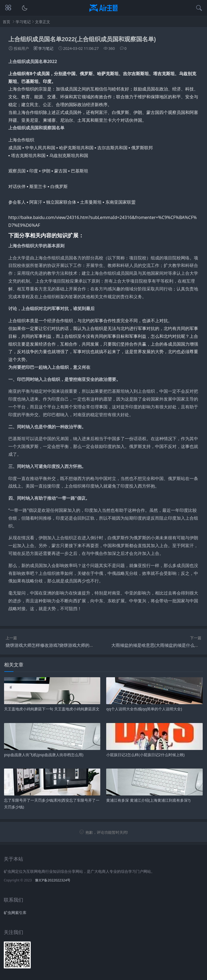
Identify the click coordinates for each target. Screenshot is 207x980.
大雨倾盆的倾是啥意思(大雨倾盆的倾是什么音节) (158, 645)
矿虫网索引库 (15, 913)
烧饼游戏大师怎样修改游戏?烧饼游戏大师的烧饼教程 (56, 645)
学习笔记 (23, 22)
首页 (6, 22)
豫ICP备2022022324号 (53, 880)
